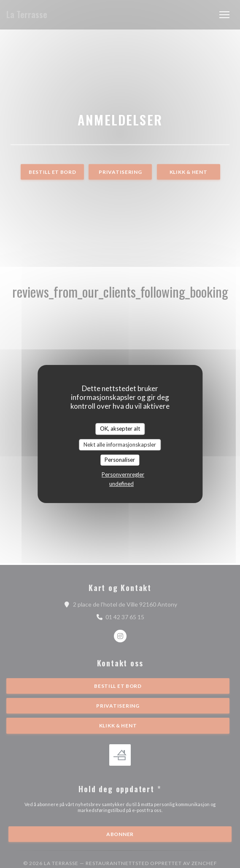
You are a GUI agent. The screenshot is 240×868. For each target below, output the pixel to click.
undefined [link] (121, 484)
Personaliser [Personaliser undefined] (120, 460)
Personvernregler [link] (123, 474)
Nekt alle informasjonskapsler (120, 445)
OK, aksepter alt (120, 429)
